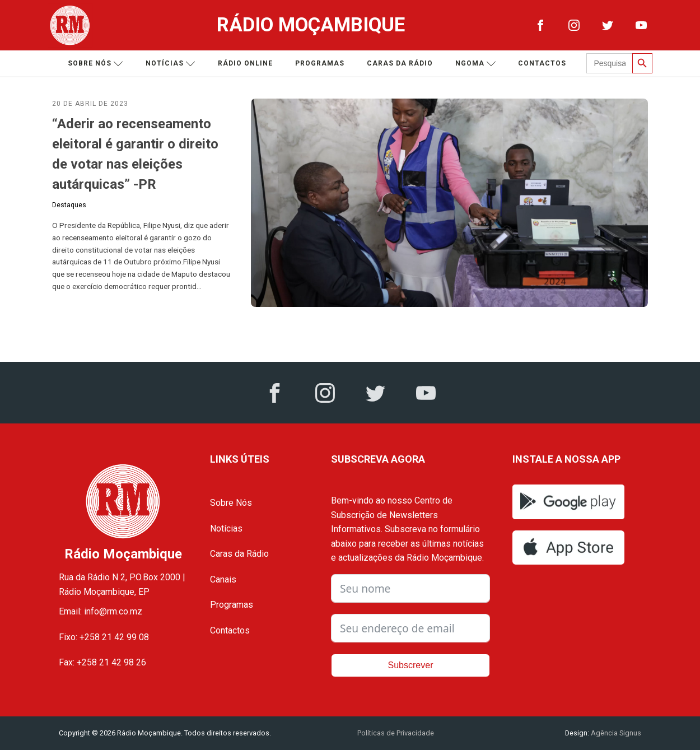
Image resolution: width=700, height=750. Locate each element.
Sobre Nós (231, 503)
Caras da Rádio (400, 63)
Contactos (542, 63)
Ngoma (476, 64)
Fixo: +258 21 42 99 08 (104, 637)
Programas (320, 63)
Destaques (69, 205)
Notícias (171, 64)
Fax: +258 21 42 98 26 (102, 662)
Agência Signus (615, 733)
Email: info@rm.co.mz (101, 611)
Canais (223, 579)
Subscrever (411, 665)
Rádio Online (245, 63)
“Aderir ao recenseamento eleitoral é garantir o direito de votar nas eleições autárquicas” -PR (135, 154)
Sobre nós (95, 64)
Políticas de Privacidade (396, 733)
